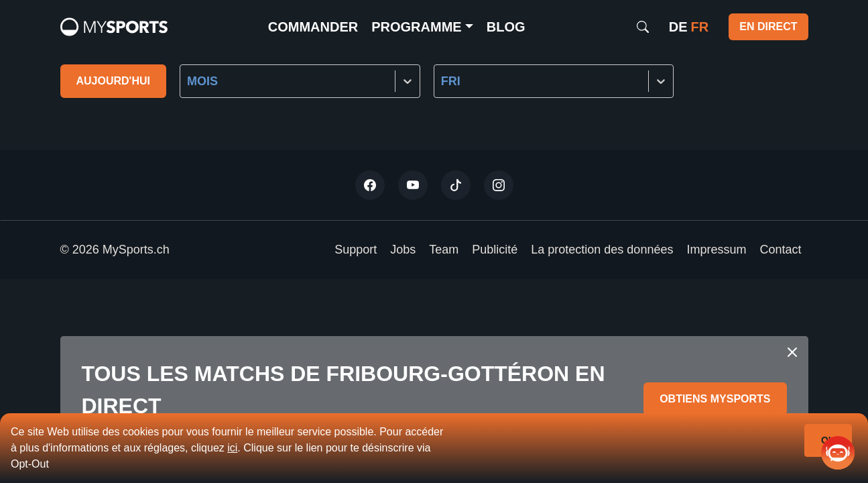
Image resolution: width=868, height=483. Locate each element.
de (678, 27)
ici (232, 448)
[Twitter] (370, 185)
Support (356, 250)
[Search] (643, 27)
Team (444, 250)
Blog (506, 27)
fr (700, 27)
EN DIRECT (768, 26)
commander (313, 27)
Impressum (716, 250)
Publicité (495, 250)
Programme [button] (416, 27)
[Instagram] (499, 185)
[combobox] (189, 82)
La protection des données (602, 250)
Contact (780, 250)
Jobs (403, 250)
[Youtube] (413, 185)
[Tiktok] (456, 185)
